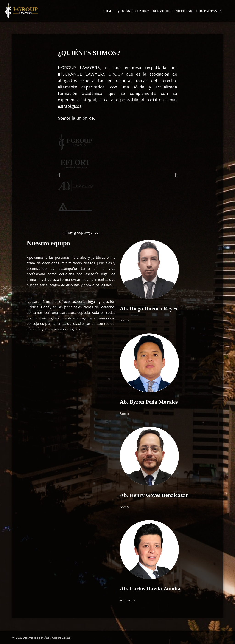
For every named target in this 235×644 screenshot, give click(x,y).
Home (108, 11)
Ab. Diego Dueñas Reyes (148, 309)
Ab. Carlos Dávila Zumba (150, 588)
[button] (59, 175)
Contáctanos (209, 11)
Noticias (184, 11)
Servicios (162, 11)
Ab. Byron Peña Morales (149, 402)
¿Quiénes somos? (133, 11)
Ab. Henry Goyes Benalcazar (154, 495)
